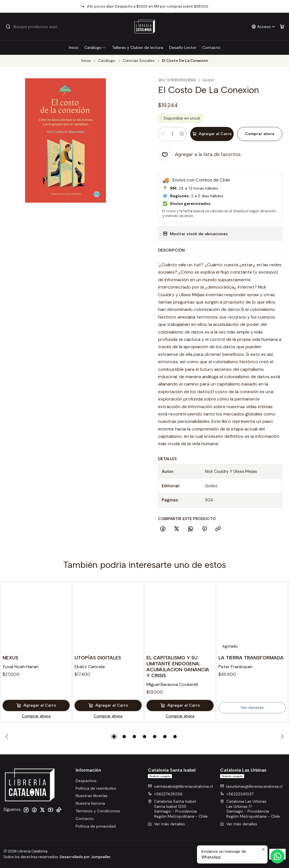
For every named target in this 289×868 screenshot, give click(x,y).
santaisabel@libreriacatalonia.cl (180, 786)
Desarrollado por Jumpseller (85, 857)
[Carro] (282, 27)
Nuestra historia (90, 803)
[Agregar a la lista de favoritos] (199, 155)
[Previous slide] (8, 737)
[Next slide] (281, 737)
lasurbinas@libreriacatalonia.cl (251, 786)
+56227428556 (165, 794)
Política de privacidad (96, 826)
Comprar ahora (260, 134)
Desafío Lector (183, 47)
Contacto (211, 47)
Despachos (86, 781)
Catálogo (95, 47)
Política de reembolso (96, 788)
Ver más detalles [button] (166, 824)
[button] (114, 737)
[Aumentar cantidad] (182, 134)
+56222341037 (237, 794)
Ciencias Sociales (139, 61)
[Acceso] (263, 27)
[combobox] (34, 27)
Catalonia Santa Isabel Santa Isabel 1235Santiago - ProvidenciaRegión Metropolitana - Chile (178, 809)
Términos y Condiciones (98, 811)
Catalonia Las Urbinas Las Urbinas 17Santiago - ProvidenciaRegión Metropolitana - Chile (250, 809)
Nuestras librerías (92, 796)
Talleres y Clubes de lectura (138, 47)
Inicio (74, 47)
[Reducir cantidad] (163, 134)
